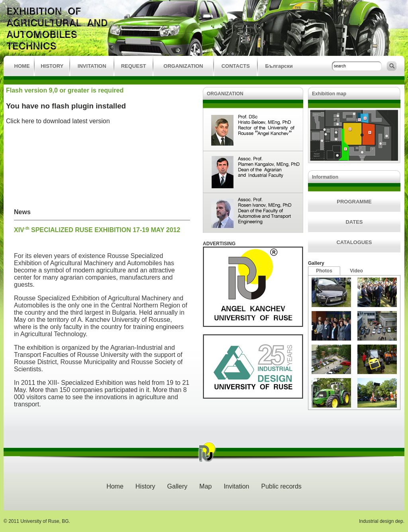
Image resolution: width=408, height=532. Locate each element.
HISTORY (52, 66)
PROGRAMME (354, 202)
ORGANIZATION (183, 66)
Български (279, 66)
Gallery (316, 263)
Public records (281, 486)
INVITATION (92, 66)
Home (115, 486)
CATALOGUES (354, 242)
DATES (354, 222)
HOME (22, 66)
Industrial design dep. (382, 521)
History (145, 486)
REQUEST (134, 66)
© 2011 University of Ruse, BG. (37, 521)
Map (205, 486)
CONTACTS (236, 66)
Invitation (236, 486)
